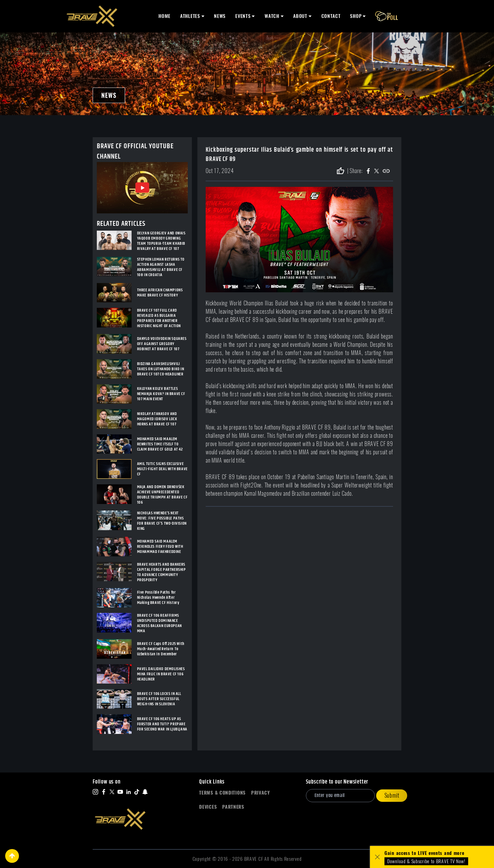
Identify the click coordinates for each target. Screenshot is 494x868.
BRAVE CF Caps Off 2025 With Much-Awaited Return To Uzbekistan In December (161, 649)
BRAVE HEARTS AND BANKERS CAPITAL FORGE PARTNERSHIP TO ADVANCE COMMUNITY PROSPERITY (162, 572)
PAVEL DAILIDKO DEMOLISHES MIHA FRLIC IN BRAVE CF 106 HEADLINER (161, 674)
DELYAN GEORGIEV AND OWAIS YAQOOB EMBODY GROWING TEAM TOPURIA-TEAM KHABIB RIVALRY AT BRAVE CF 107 (161, 241)
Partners (233, 807)
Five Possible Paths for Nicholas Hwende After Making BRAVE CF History (158, 598)
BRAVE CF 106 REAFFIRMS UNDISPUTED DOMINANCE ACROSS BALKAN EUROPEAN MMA (159, 623)
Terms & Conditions (222, 793)
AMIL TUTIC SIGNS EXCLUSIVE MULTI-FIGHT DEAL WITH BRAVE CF (162, 469)
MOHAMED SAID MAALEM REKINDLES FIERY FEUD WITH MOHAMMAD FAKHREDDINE (160, 547)
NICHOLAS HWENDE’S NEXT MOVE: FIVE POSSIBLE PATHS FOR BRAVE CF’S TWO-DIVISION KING (162, 521)
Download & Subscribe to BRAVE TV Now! (426, 861)
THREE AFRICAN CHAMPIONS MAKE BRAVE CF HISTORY (160, 293)
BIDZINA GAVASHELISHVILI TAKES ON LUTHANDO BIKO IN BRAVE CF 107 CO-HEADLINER (161, 369)
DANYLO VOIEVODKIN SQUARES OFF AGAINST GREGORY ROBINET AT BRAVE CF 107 (162, 344)
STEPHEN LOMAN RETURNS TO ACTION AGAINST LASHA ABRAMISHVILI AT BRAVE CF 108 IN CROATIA (161, 267)
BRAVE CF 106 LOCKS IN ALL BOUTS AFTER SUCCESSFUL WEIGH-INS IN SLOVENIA (159, 699)
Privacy (261, 793)
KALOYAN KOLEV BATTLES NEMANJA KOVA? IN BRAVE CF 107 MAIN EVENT (161, 394)
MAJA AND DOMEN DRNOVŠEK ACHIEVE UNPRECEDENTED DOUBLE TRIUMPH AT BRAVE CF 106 (162, 495)
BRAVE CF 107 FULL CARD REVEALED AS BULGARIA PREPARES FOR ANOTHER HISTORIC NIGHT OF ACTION (159, 318)
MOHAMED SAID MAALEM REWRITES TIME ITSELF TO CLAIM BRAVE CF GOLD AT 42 (160, 444)
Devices (208, 807)
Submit (392, 795)
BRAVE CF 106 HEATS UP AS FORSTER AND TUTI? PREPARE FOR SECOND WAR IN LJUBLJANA (162, 724)
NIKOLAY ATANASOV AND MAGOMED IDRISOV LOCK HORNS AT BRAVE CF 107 (157, 419)
